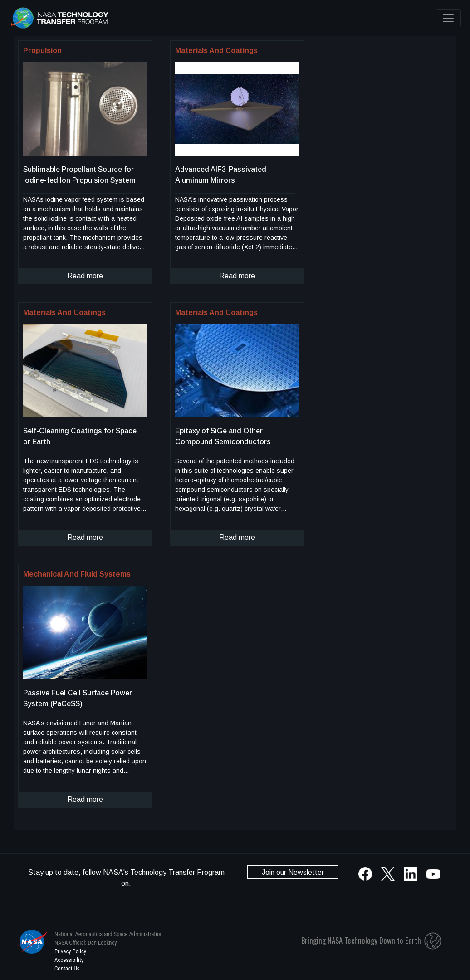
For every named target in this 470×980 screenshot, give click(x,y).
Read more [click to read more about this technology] (85, 276)
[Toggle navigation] (448, 18)
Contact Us (67, 968)
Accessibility (69, 960)
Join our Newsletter (293, 872)
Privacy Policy (70, 951)
